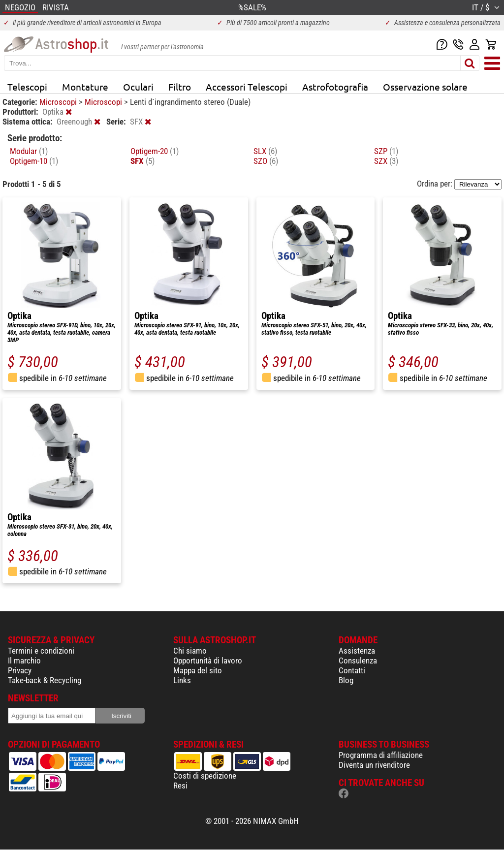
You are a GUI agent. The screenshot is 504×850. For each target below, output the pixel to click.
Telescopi (27, 87)
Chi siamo (190, 651)
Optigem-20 (155, 151)
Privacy (20, 670)
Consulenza (358, 661)
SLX (265, 151)
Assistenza (357, 651)
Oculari (138, 87)
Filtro (180, 87)
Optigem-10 (34, 161)
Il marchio (24, 661)
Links (182, 680)
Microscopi (59, 102)
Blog (346, 680)
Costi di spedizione (205, 776)
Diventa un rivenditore (374, 765)
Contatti (352, 670)
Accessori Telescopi (247, 87)
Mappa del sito (198, 670)
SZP (386, 151)
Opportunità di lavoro (208, 661)
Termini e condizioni (41, 651)
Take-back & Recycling (45, 680)
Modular (29, 151)
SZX (386, 161)
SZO (266, 161)
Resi (180, 786)
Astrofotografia (335, 87)
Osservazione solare (425, 87)
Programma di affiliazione (381, 755)
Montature (85, 87)
